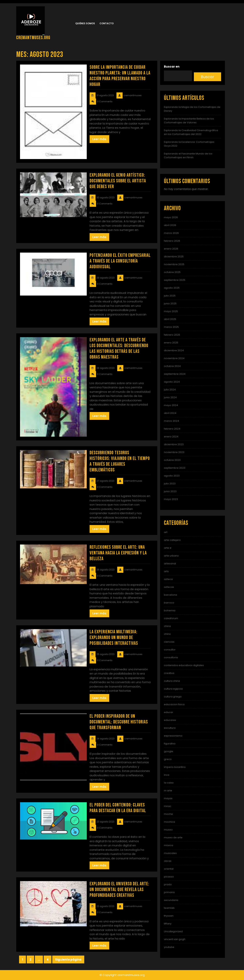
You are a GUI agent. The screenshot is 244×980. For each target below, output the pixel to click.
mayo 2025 (171, 311)
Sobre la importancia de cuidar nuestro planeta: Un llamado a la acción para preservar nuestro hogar (120, 76)
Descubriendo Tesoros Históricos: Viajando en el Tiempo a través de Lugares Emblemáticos (120, 461)
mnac (168, 806)
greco (168, 759)
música (169, 845)
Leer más (99, 139)
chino (167, 634)
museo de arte (173, 837)
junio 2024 (170, 397)
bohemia (170, 610)
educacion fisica (174, 704)
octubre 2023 (172, 460)
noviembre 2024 (174, 358)
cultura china (172, 681)
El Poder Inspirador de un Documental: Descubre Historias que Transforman (119, 722)
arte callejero (172, 540)
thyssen (169, 916)
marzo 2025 (171, 327)
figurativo (170, 744)
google (169, 751)
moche (168, 814)
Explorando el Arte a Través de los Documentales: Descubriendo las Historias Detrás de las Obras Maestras (119, 349)
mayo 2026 (171, 217)
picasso (169, 877)
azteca (168, 579)
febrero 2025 (172, 335)
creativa (169, 673)
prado (168, 884)
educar (169, 712)
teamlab (169, 908)
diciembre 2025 (174, 257)
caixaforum (171, 618)
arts (166, 571)
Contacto (107, 23)
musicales (170, 853)
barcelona (171, 595)
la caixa (169, 783)
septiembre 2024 (175, 374)
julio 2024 (170, 390)
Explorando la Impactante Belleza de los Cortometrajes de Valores (189, 121)
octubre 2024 (172, 366)
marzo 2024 (171, 421)
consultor (170, 650)
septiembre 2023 (175, 468)
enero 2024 (171, 437)
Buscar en (172, 67)
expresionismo (173, 736)
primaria (169, 892)
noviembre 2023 (174, 452)
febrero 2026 (172, 241)
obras (168, 861)
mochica (169, 822)
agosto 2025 (172, 288)
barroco (169, 603)
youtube (169, 947)
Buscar (207, 77)
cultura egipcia (173, 689)
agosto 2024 (172, 382)
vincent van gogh (175, 939)
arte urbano (171, 556)
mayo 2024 (171, 405)
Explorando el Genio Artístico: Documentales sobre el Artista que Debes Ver (118, 181)
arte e (168, 548)
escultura (170, 728)
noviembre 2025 (174, 264)
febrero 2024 (172, 429)
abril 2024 (170, 413)
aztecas (169, 587)
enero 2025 (171, 343)
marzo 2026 (171, 233)
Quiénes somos (85, 23)
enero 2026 (171, 249)
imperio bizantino (175, 767)
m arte (168, 791)
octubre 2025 (172, 272)
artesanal (170, 564)
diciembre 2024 (174, 350)
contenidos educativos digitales (184, 665)
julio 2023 (170, 484)
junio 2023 (170, 491)
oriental (169, 869)
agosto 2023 (172, 476)
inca (167, 775)
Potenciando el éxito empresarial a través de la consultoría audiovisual (120, 261)
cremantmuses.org (33, 38)
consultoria (171, 657)
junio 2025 (170, 303)
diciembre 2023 (174, 444)
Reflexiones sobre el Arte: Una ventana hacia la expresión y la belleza (118, 553)
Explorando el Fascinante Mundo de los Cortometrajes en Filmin (188, 156)
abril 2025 (170, 319)
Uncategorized (173, 931)
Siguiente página (68, 959)
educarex (170, 720)
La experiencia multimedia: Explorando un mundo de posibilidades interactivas (114, 638)
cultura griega (173, 697)
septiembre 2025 (175, 280)
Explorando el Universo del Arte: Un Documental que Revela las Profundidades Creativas (119, 890)
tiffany (168, 924)
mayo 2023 (171, 499)
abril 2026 (170, 225)
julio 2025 (170, 296)
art (166, 532)
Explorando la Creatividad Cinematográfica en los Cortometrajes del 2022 (191, 132)
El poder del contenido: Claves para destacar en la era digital (118, 808)
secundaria (171, 900)
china (167, 626)
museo (168, 830)
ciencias (169, 642)
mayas (168, 798)
